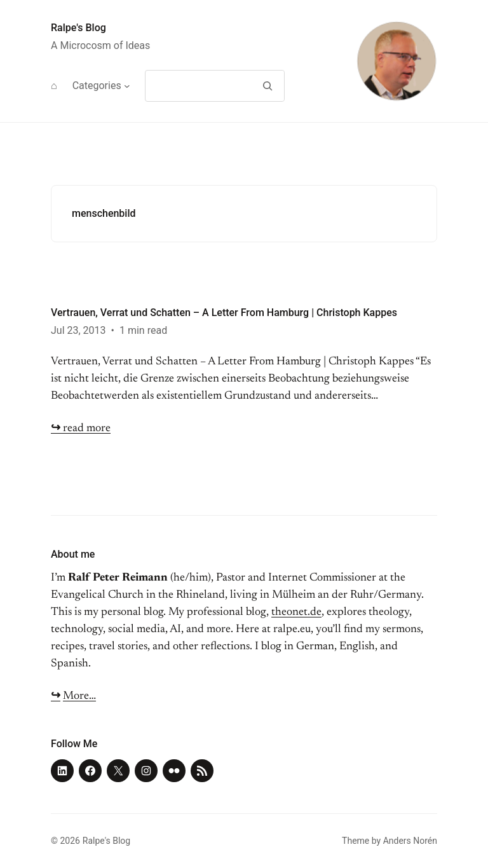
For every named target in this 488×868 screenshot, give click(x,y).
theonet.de (296, 612)
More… (79, 696)
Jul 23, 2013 (78, 330)
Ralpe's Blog (78, 28)
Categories (97, 86)
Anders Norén (410, 841)
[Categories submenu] (127, 86)
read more (81, 429)
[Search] (267, 86)
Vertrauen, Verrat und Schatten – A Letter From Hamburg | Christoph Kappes (224, 313)
